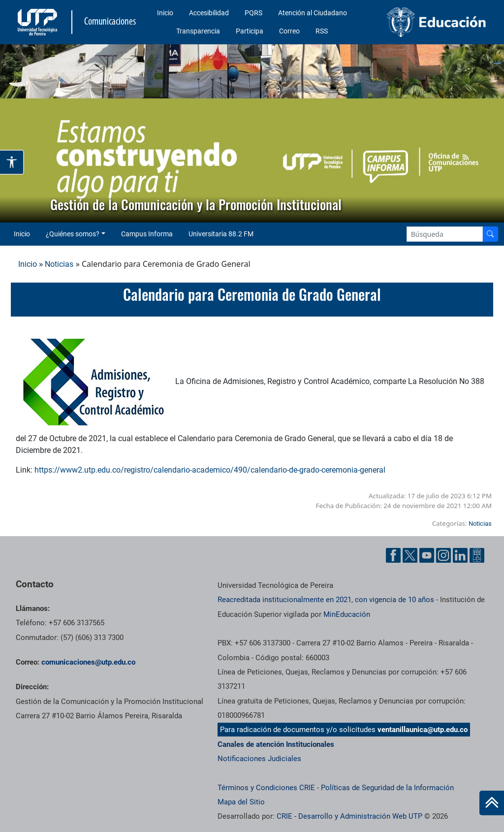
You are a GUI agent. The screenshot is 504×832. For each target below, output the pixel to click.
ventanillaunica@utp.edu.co (423, 730)
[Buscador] (490, 234)
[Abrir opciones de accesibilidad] (12, 162)
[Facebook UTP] (393, 555)
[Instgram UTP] (443, 555)
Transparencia (198, 31)
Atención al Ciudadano (313, 13)
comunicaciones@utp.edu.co (88, 662)
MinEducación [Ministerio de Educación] (347, 614)
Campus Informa (147, 234)
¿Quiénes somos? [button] (73, 234)
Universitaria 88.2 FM (221, 234)
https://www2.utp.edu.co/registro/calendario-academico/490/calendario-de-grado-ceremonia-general (210, 470)
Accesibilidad (209, 13)
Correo (289, 31)
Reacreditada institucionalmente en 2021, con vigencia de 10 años (326, 600)
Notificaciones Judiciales (259, 759)
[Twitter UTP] (410, 555)
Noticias (59, 264)
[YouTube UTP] (427, 555)
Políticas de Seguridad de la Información (387, 788)
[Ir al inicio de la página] (492, 803)
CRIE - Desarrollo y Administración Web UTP (349, 816)
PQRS (253, 13)
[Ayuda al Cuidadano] (477, 555)
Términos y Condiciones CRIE (266, 788)
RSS (322, 31)
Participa (250, 31)
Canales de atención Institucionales (276, 744)
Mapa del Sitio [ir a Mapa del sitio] (241, 802)
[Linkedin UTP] (460, 555)
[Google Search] (445, 234)
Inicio (165, 13)
